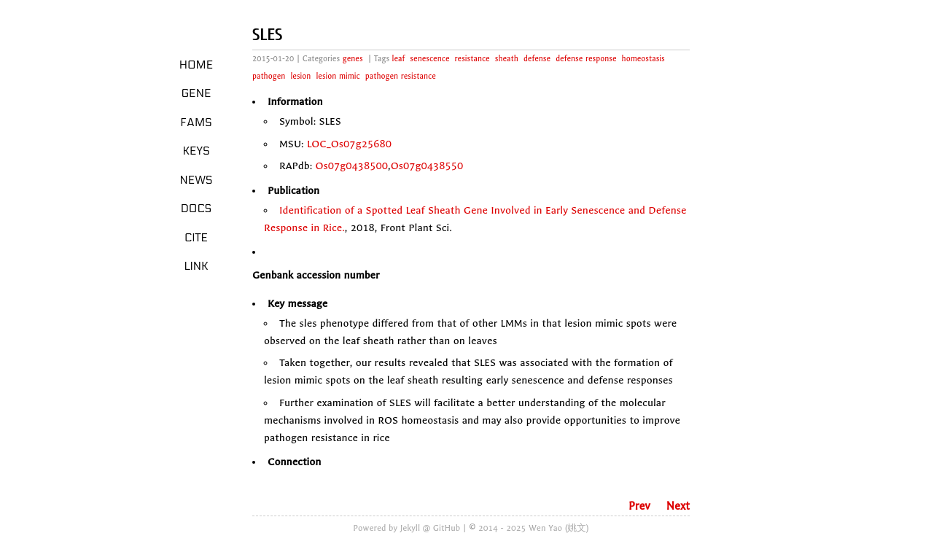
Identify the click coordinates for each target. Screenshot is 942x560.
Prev (639, 506)
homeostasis (643, 59)
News (196, 180)
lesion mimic (338, 76)
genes (353, 59)
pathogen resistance (401, 76)
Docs (196, 209)
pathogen (269, 76)
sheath (507, 59)
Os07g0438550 (427, 166)
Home (196, 65)
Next (678, 506)
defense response (586, 59)
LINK (196, 266)
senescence (429, 59)
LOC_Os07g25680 (349, 144)
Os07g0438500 (352, 166)
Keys (196, 151)
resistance (472, 59)
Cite (196, 238)
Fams (196, 122)
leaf (399, 59)
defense (537, 59)
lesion (300, 76)
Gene (196, 93)
